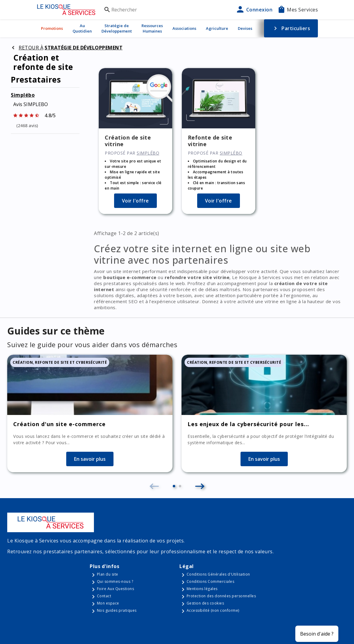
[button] (174, 486)
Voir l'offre (135, 201)
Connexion (254, 10)
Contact (104, 596)
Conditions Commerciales (211, 581)
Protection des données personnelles (221, 596)
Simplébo (23, 95)
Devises (245, 28)
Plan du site (108, 574)
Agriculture (217, 28)
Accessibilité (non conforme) (213, 610)
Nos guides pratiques (117, 610)
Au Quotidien (82, 28)
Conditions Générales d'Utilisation (218, 574)
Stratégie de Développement (117, 28)
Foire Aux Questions (116, 589)
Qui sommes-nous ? (115, 581)
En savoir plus (90, 459)
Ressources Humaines (152, 28)
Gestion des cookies (205, 603)
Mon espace (108, 603)
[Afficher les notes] (45, 115)
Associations (184, 28)
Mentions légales (202, 589)
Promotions (52, 28)
